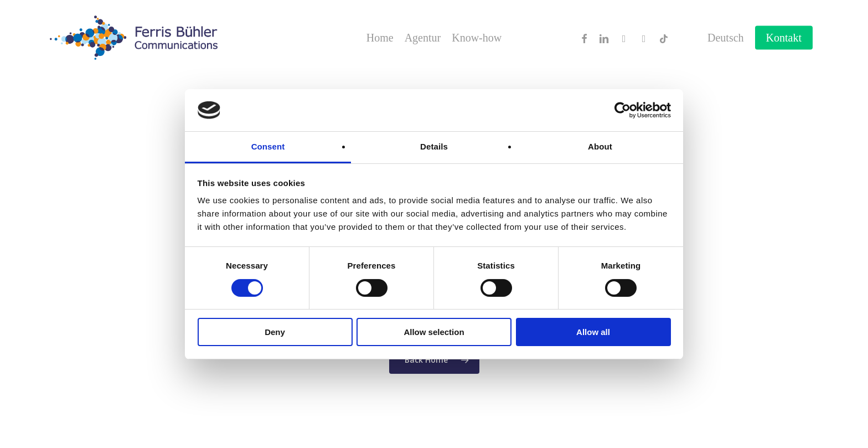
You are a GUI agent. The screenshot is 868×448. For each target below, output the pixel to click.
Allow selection (434, 332)
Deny (275, 332)
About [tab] (600, 146)
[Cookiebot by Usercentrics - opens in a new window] (622, 110)
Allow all (593, 332)
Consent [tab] (268, 146)
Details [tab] (434, 146)
